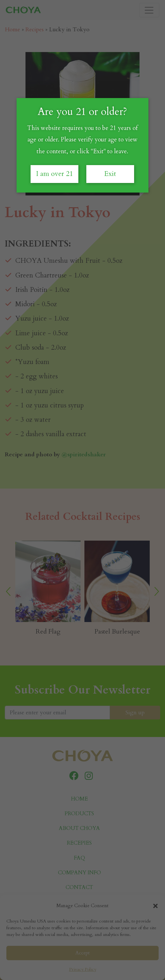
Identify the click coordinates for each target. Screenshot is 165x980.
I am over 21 (54, 174)
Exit (110, 174)
